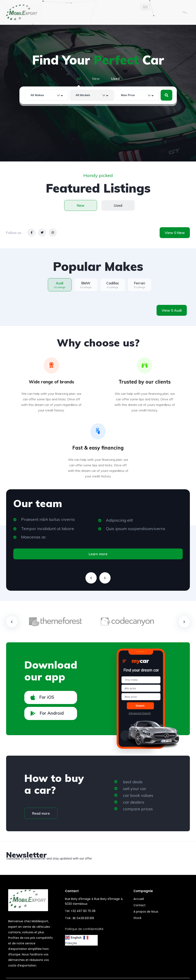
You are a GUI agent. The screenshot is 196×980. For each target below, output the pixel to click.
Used (115, 79)
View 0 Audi (172, 310)
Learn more (98, 554)
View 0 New (175, 233)
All (79, 79)
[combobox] (47, 95)
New (96, 79)
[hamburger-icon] (145, 7)
